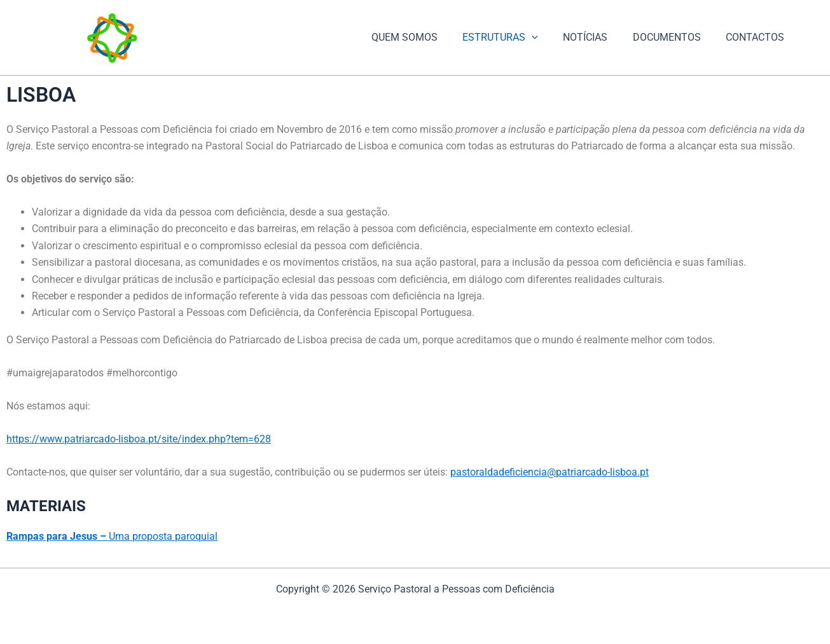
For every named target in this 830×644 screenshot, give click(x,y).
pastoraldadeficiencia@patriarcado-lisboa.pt (550, 472)
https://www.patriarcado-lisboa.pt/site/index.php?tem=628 (139, 439)
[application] (548, 38)
